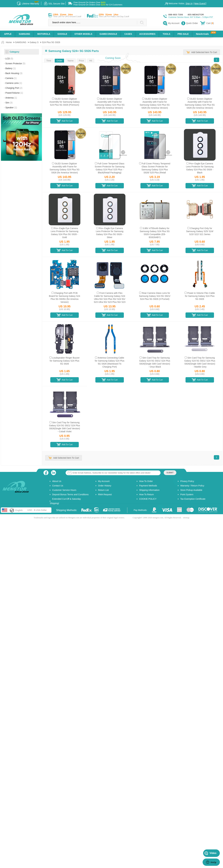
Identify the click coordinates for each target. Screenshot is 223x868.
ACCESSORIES (147, 34)
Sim (9, 103)
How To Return (146, 494)
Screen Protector (15, 63)
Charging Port (14, 88)
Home (9, 42)
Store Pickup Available (191, 490)
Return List (103, 490)
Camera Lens (14, 83)
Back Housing (14, 73)
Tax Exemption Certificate (193, 499)
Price (81, 61)
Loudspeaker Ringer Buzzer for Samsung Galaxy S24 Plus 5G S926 (65, 361)
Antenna (11, 98)
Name (70, 61)
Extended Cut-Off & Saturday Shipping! (65, 501)
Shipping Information (149, 490)
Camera (11, 78)
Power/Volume (14, 93)
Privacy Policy (187, 481)
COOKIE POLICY (148, 499)
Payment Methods (148, 486)
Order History (105, 486)
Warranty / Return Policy (192, 486)
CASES (128, 34)
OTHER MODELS (83, 34)
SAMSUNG (25, 34)
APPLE (8, 34)
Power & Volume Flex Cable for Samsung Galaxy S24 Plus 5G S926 (200, 296)
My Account (104, 481)
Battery (11, 68)
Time (49, 61)
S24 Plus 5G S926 (51, 42)
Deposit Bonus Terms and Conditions (70, 494)
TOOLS (166, 34)
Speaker (11, 108)
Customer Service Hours (64, 490)
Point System (187, 494)
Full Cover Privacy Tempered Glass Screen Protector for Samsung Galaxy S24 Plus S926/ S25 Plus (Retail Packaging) (156, 170)
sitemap (186, 518)
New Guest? (200, 3)
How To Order (146, 481)
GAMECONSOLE (108, 34)
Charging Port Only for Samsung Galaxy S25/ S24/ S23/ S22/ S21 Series (200, 231)
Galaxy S (34, 42)
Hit (91, 61)
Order (59, 61)
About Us (57, 481)
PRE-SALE (183, 34)
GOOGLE (62, 34)
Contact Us (58, 486)
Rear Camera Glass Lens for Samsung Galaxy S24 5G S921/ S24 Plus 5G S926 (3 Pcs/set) (155, 296)
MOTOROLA (44, 34)
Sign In (189, 3)
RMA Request (105, 494)
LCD (9, 59)
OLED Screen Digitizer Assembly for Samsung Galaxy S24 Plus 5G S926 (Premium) (64, 102)
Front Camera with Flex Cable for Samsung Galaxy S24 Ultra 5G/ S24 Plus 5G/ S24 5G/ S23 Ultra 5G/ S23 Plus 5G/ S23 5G (110, 299)
